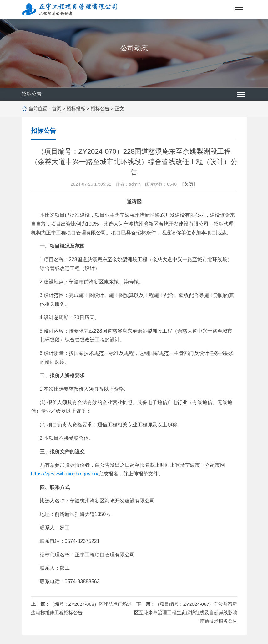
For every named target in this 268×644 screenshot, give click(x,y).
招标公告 (100, 109)
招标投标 (76, 109)
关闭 (189, 184)
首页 (57, 109)
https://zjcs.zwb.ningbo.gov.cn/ (65, 474)
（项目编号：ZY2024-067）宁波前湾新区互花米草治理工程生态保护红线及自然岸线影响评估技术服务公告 (186, 613)
